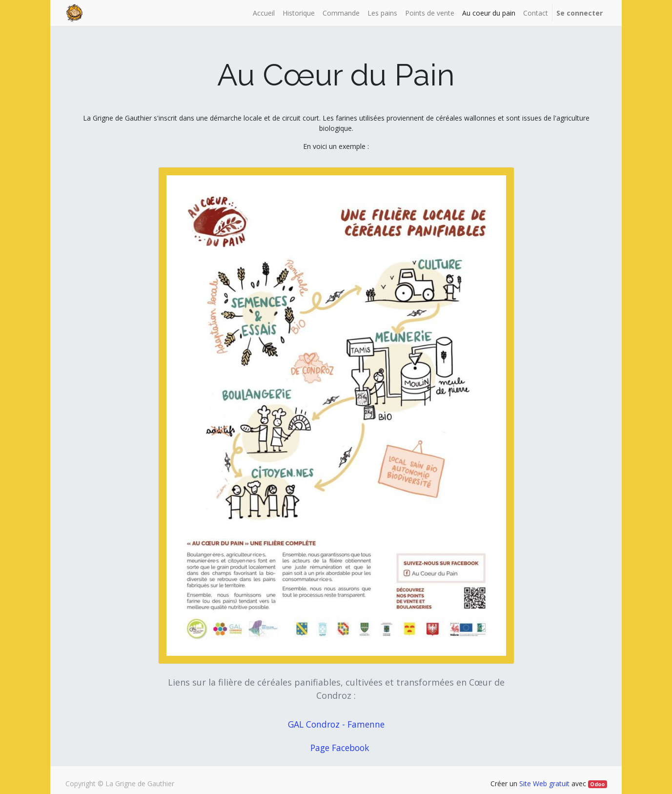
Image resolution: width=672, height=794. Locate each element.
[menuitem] (264, 13)
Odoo (597, 784)
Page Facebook (340, 748)
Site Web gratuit (544, 784)
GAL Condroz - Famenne (339, 724)
